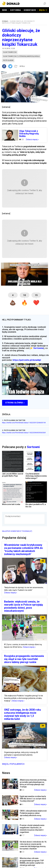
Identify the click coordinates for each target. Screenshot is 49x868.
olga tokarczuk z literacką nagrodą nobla (21, 56)
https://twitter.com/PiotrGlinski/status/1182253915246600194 (24, 423)
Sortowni (33, 447)
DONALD (5, 21)
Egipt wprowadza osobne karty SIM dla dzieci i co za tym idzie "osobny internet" (33, 799)
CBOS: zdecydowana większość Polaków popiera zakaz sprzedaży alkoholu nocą (33, 813)
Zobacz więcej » (32, 139)
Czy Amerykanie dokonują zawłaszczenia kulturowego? (36, 476)
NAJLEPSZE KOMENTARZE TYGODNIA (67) (17, 531)
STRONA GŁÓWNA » (15, 403)
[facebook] (5, 66)
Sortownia (38, 348)
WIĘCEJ (43, 10)
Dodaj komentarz (13, 516)
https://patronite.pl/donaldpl (27, 360)
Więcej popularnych (13, 764)
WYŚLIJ (22, 66)
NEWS (5, 10)
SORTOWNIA (15, 10)
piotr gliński (8, 60)
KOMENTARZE (30, 10)
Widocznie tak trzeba (11, 504)
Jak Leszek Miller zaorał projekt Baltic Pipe (13, 475)
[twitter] (11, 66)
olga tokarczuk (10, 52)
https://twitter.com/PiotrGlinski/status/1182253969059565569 (24, 433)
